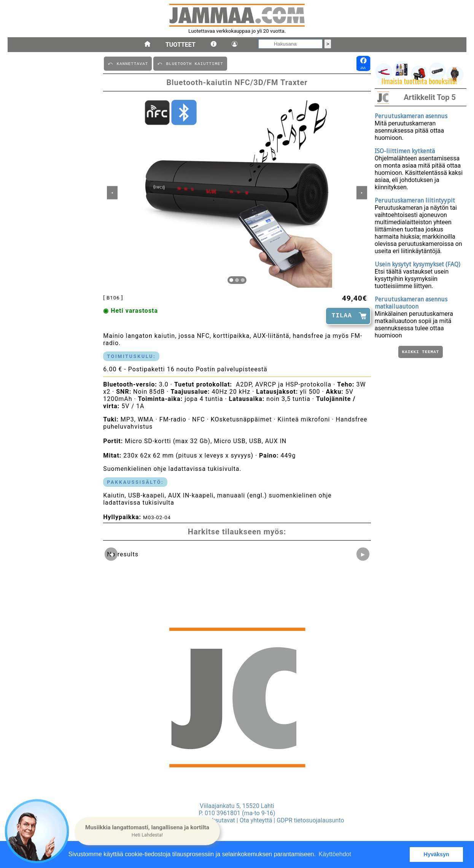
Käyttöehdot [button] (335, 854)
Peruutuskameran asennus (411, 116)
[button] (147, 831)
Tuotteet (181, 45)
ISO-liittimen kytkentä (405, 151)
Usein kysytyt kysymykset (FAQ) (418, 264)
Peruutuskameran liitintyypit (415, 200)
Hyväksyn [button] (437, 854)
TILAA (342, 316)
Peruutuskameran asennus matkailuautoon (411, 303)
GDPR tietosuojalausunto (310, 820)
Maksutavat (219, 820)
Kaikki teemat (421, 352)
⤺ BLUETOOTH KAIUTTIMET (190, 63)
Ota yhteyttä (256, 820)
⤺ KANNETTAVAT (128, 63)
